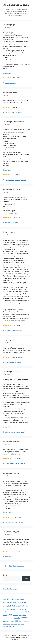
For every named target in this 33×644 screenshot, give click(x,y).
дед (6, 180)
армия (7, 432)
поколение (22, 464)
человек (19, 112)
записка (11, 180)
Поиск (5, 575)
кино (14, 331)
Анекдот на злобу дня (11, 532)
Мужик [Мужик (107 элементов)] (17, 599)
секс (11, 83)
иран (10, 556)
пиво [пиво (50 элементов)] (8, 618)
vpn (6, 556)
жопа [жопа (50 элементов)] (10, 612)
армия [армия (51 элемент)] (14, 603)
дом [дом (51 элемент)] (8, 609)
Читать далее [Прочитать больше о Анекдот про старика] (7, 513)
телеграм (18, 362)
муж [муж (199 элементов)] (10, 615)
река (17, 223)
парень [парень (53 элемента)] (4, 618)
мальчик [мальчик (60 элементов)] (21, 612)
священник (9, 522)
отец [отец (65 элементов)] (20, 615)
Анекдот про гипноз (10, 92)
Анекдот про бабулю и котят (13, 189)
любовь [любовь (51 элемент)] (16, 612)
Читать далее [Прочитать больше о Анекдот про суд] (7, 73)
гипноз (8, 112)
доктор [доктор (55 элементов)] (4, 609)
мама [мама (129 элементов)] (27, 612)
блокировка (9, 362)
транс (13, 112)
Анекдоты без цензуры (16, 5)
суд (15, 83)
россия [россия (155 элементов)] (6, 621)
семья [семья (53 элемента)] (22, 621)
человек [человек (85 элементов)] (5, 626)
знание (18, 180)
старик (20, 522)
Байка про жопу (9, 232)
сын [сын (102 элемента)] (12, 624)
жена (7, 83)
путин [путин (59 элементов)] (12, 618)
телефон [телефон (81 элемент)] (17, 624)
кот (13, 223)
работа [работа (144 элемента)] (17, 617)
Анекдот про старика (11, 473)
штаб (23, 432)
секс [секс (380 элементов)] (17, 621)
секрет (23, 180)
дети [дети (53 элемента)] (27, 606)
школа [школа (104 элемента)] (11, 626)
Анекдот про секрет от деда (13, 122)
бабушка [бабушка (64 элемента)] (19, 603)
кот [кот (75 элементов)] (13, 612)
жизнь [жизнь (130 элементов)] (5, 612)
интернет (14, 464)
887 (11, 566)
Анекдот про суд (9, 25)
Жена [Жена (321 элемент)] (10, 599)
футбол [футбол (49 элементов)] (22, 624)
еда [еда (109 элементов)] (15, 609)
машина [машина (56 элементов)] (5, 615)
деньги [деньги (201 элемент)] (22, 606)
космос (19, 331)
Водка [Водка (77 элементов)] (5, 599)
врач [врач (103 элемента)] (24, 602)
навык (18, 432)
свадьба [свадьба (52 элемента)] (12, 621)
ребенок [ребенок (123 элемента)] (24, 618)
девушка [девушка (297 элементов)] (12, 606)
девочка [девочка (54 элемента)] (5, 606)
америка (8, 331)
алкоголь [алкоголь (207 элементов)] (7, 602)
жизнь (7, 464)
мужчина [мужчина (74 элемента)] (15, 615)
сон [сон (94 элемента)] (9, 624)
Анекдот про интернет (11, 441)
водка (13, 432)
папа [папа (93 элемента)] (24, 615)
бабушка (8, 223)
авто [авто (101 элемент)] (22, 599)
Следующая (18, 566)
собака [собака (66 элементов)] (5, 624)
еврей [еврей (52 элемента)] (11, 609)
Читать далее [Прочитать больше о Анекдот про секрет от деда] (7, 170)
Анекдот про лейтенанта (12, 372)
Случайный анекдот (10, 589)
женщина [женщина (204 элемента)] (22, 609)
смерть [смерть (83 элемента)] (26, 621)
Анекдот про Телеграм (11, 340)
